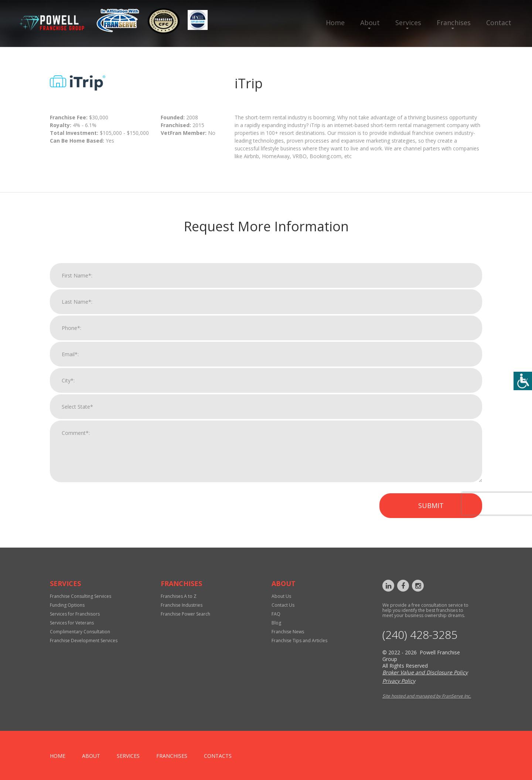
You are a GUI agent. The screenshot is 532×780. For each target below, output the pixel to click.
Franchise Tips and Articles (299, 641)
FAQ (276, 614)
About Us (281, 596)
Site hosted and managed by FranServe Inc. (427, 696)
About (370, 23)
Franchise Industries (182, 605)
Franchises (454, 23)
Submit (431, 512)
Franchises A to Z (179, 596)
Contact (499, 23)
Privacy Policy (399, 681)
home (58, 756)
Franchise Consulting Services (81, 596)
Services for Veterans (72, 623)
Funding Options (67, 605)
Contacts (218, 756)
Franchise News (288, 632)
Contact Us (283, 605)
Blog (276, 623)
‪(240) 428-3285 (420, 635)
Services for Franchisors (75, 614)
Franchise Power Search (185, 614)
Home (335, 23)
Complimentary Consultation (80, 632)
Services (408, 23)
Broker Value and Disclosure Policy (425, 672)
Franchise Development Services (84, 641)
